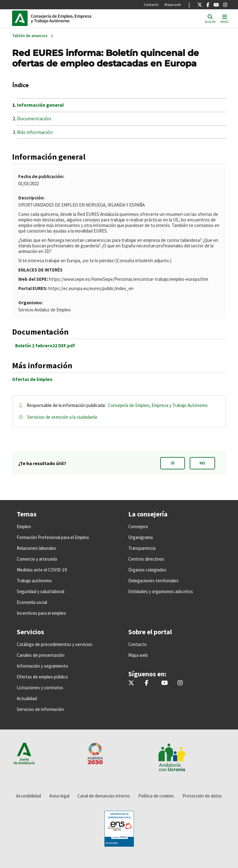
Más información (35, 132)
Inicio (73, 18)
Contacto (151, 4)
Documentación (34, 118)
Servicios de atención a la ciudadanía (62, 417)
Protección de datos (202, 796)
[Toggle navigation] (225, 18)
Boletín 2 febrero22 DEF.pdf (45, 346)
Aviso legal (59, 796)
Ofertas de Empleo (32, 379)
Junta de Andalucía (21, 18)
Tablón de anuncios (30, 36)
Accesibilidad (29, 796)
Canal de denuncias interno (104, 796)
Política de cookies (156, 796)
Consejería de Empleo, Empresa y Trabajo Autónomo (158, 405)
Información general (40, 105)
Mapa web (173, 4)
